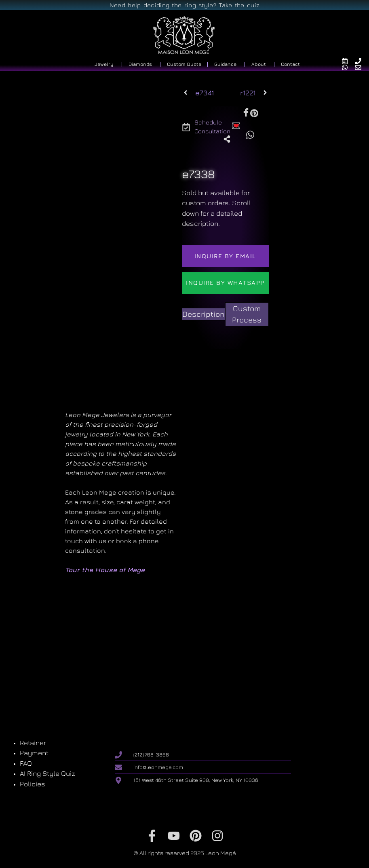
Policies (33, 784)
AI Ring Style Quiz (47, 773)
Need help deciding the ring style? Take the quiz (184, 5)
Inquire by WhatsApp (225, 283)
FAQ (26, 763)
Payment (34, 753)
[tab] (203, 314)
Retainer (33, 743)
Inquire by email (225, 256)
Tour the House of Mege (105, 570)
